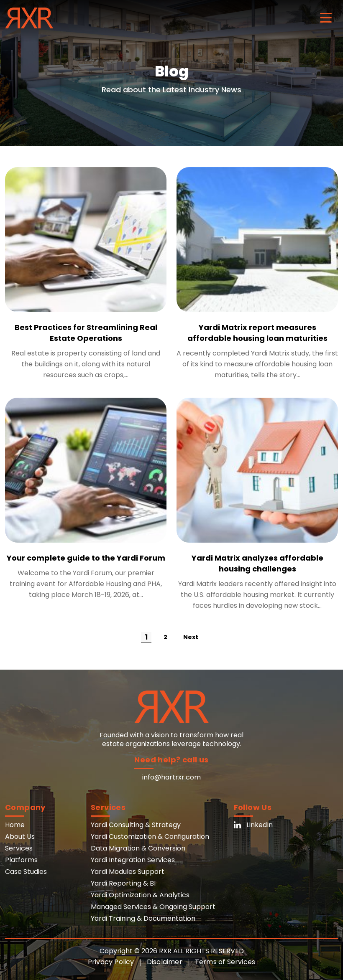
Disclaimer (165, 962)
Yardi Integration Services (133, 860)
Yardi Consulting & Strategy (136, 825)
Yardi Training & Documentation (143, 918)
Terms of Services (225, 962)
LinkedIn (253, 825)
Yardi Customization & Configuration (150, 837)
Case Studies (26, 872)
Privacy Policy (111, 962)
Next (191, 637)
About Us (20, 837)
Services (19, 848)
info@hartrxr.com (171, 777)
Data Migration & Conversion (138, 848)
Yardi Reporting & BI (123, 883)
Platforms (21, 860)
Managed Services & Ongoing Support (153, 907)
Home (15, 825)
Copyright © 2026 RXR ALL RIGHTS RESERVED (172, 951)
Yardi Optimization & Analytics (140, 895)
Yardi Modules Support (128, 872)
